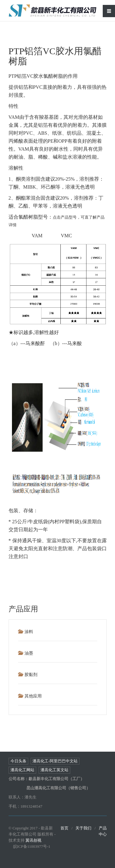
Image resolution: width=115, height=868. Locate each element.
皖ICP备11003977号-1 (32, 846)
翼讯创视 (33, 840)
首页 (64, 828)
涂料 (26, 632)
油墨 (26, 653)
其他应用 (30, 696)
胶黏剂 (28, 674)
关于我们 (83, 828)
